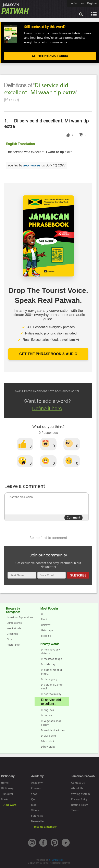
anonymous (32, 165)
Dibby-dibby (48, 747)
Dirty (9, 639)
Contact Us (78, 783)
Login (73, 3)
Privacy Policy (79, 799)
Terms (75, 810)
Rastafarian (13, 645)
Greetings (12, 634)
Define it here (47, 408)
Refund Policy (79, 805)
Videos (35, 810)
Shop (34, 794)
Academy (37, 783)
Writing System (81, 794)
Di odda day (48, 664)
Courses (36, 788)
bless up (46, 636)
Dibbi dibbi (47, 741)
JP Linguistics (56, 860)
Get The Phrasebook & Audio (48, 354)
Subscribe (78, 575)
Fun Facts (37, 816)
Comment (73, 518)
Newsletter (38, 821)
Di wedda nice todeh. (53, 730)
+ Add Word (9, 805)
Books (5, 799)
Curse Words (14, 623)
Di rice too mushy (51, 694)
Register (92, 3)
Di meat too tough (52, 659)
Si (42, 614)
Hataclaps (47, 630)
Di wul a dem (48, 736)
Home (5, 783)
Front (44, 619)
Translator (7, 794)
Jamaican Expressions (20, 617)
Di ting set (47, 715)
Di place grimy (49, 679)
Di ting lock (47, 710)
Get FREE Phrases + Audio (50, 56)
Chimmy (46, 625)
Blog (34, 805)
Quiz (34, 799)
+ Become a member (44, 827)
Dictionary (7, 788)
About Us (77, 788)
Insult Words (14, 628)
